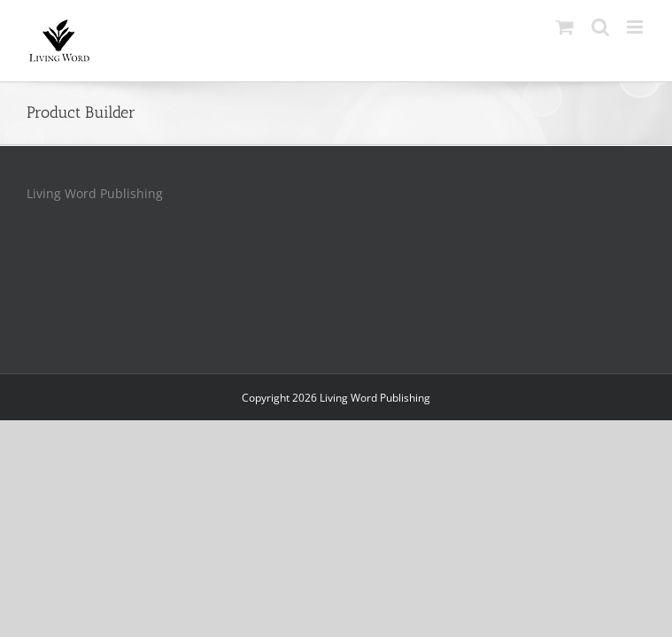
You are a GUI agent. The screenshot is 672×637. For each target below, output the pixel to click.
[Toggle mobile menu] (636, 27)
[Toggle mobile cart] (565, 27)
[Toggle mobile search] (600, 27)
